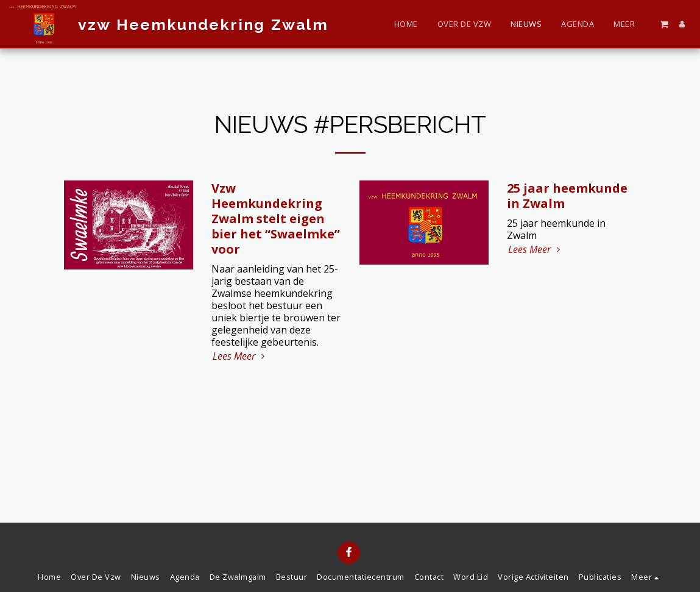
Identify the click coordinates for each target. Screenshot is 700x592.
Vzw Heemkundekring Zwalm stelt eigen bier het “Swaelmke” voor (276, 219)
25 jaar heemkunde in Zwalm (567, 196)
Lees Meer (240, 356)
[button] (664, 24)
